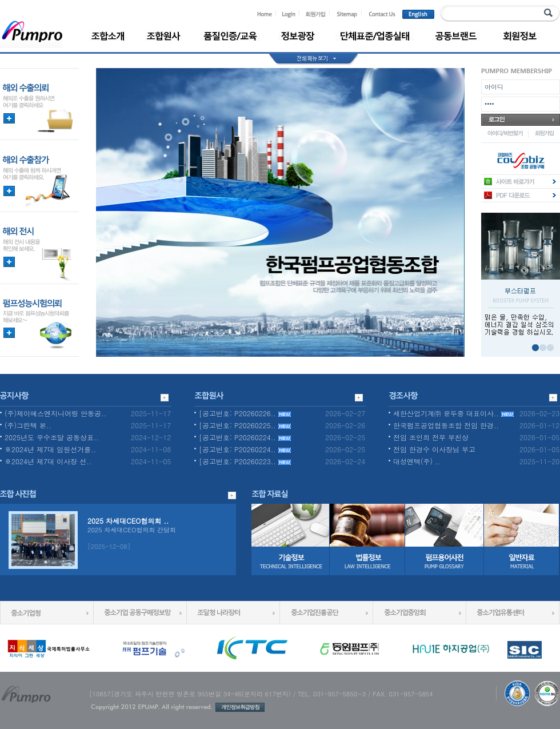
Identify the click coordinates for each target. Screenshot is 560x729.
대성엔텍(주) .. (417, 461)
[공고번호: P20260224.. (245, 437)
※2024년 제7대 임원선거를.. (50, 449)
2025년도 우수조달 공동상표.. (52, 437)
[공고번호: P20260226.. (245, 413)
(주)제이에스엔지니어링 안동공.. (55, 413)
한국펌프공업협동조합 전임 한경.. (446, 425)
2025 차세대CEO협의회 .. (128, 521)
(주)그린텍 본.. (28, 425)
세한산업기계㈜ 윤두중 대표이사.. (453, 413)
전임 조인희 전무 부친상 (431, 437)
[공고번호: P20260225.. (245, 425)
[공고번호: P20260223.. (245, 461)
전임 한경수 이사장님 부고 (434, 449)
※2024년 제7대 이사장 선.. (48, 461)
